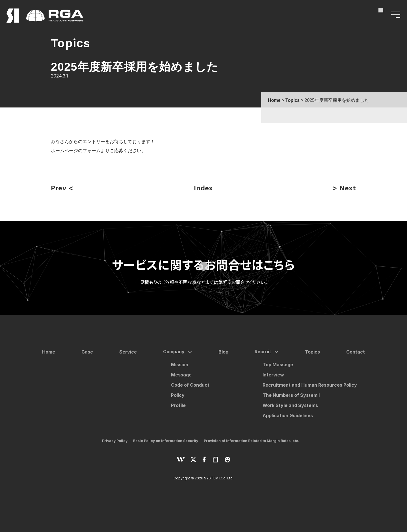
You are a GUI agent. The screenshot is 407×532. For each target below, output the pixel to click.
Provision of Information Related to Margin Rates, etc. (252, 441)
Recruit (263, 352)
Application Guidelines (288, 415)
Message (181, 375)
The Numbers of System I (291, 395)
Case (87, 352)
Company (174, 352)
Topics (312, 352)
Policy (178, 395)
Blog (223, 352)
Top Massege (278, 365)
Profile (178, 405)
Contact (356, 352)
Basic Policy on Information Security (166, 441)
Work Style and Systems (290, 405)
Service (128, 352)
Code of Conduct (190, 385)
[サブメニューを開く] (189, 352)
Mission (180, 365)
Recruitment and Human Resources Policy (310, 385)
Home (49, 352)
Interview (273, 375)
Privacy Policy (115, 441)
